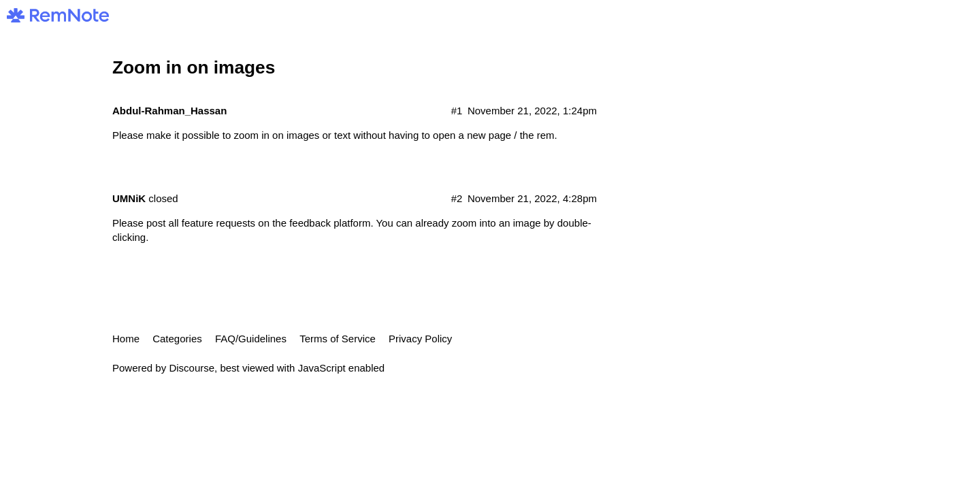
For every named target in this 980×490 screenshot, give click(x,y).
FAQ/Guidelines (251, 339)
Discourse (192, 368)
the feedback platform (321, 223)
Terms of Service (338, 339)
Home (126, 339)
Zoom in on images (194, 67)
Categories (177, 339)
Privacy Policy (420, 339)
